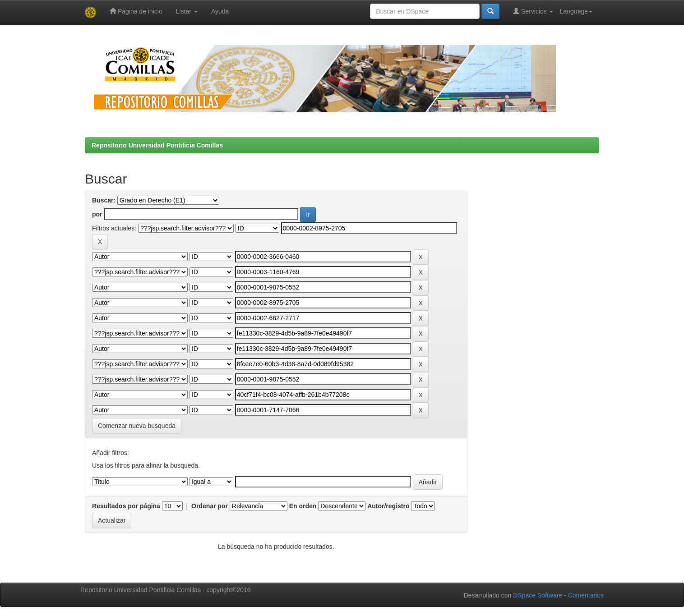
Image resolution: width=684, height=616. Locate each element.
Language (576, 11)
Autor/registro (388, 506)
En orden (303, 506)
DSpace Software (538, 595)
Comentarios (586, 595)
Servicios (533, 11)
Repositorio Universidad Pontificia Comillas (157, 145)
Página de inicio (136, 11)
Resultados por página (126, 506)
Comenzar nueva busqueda (137, 426)
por (97, 214)
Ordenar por (210, 506)
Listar (187, 11)
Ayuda (220, 11)
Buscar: (104, 200)
